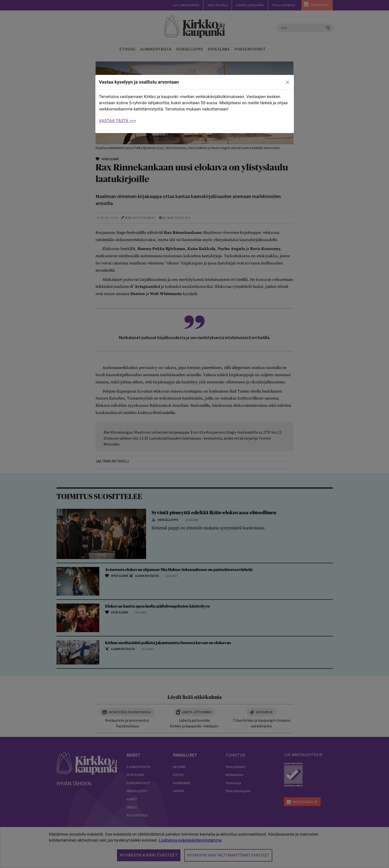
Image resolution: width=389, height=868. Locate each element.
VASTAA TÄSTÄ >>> (118, 121)
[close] (287, 82)
